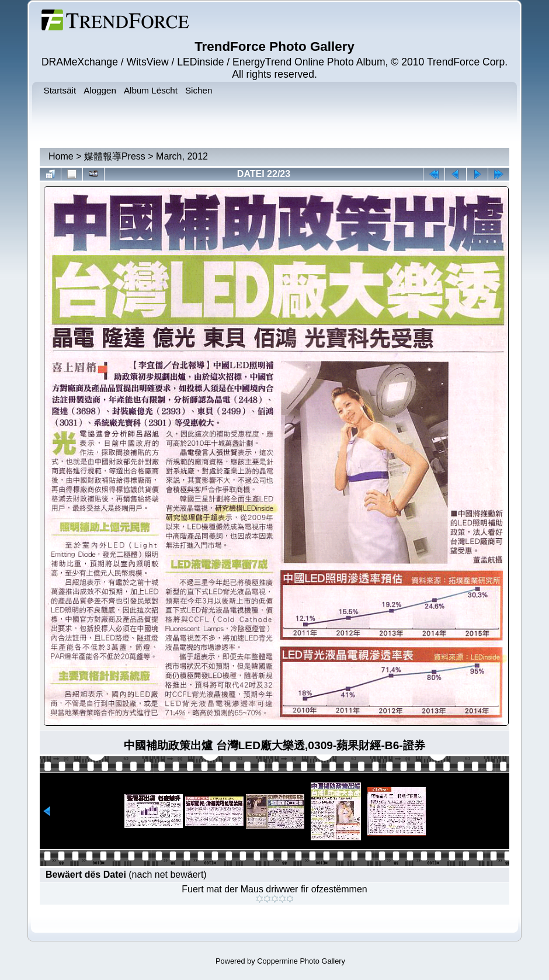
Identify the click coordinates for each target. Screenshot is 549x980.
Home (61, 156)
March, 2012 (182, 156)
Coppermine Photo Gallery (301, 961)
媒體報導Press (115, 156)
